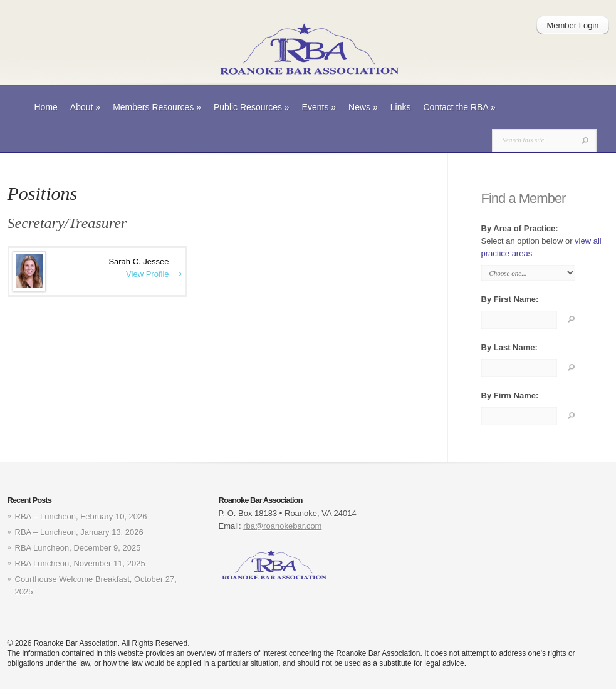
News (363, 107)
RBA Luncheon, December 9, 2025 (78, 548)
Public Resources (252, 107)
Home (46, 107)
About (85, 107)
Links (401, 107)
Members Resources (157, 107)
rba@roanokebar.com (282, 526)
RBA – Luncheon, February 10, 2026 (81, 516)
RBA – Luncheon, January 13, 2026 (79, 532)
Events (319, 107)
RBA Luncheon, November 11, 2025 (80, 563)
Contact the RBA (460, 107)
